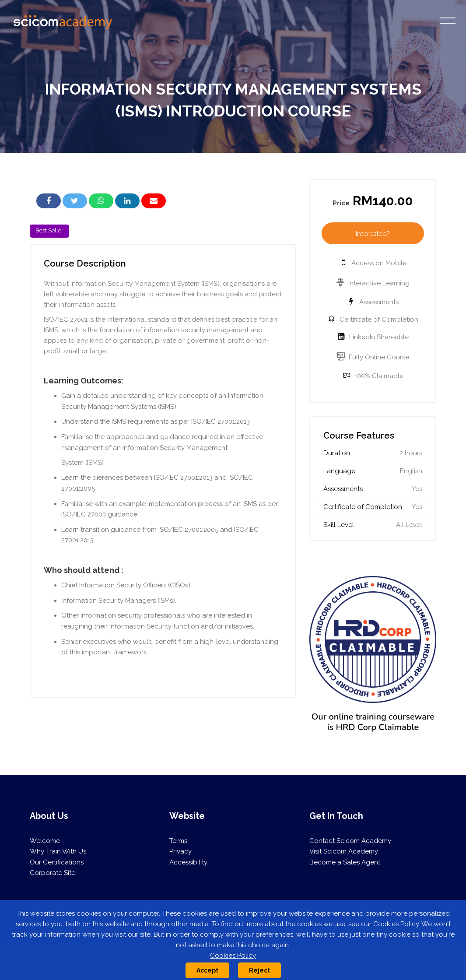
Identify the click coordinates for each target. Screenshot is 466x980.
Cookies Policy (233, 955)
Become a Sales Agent (345, 862)
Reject (259, 970)
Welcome (45, 841)
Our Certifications (57, 862)
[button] (75, 201)
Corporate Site (53, 873)
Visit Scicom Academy (344, 851)
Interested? (373, 234)
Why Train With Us (58, 851)
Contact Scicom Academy (350, 841)
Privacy (180, 851)
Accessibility (188, 862)
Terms (178, 841)
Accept (207, 970)
